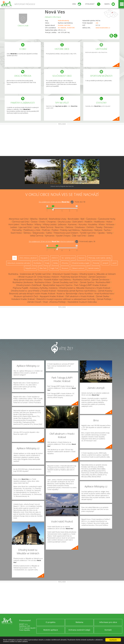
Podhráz (46, 230)
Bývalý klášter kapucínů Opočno (58, 285)
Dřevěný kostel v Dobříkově (29, 285)
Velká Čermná (37, 236)
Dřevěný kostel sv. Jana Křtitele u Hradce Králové (33, 291)
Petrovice (108, 227)
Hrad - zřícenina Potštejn (54, 302)
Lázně (114, 263)
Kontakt (108, 630)
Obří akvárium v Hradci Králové (80, 296)
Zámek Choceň (34, 302)
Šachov (107, 230)
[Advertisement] (62, 140)
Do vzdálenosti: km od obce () (51, 241)
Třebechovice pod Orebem (66, 233)
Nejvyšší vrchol (31, 268)
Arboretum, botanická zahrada (19, 263)
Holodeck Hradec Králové (23, 299)
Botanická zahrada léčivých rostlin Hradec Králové (32, 294)
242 (97, 23)
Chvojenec (51, 222)
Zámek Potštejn (104, 299)
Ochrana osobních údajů (79, 630)
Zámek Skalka (102, 296)
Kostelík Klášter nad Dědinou (58, 280)
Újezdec (101, 233)
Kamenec (73, 224)
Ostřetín (90, 227)
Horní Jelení (14, 224)
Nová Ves (55, 12)
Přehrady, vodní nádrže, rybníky (100, 258)
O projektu (51, 622)
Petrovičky (17, 230)
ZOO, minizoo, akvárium (28, 258)
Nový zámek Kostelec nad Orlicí (28, 280)
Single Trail (54, 268)
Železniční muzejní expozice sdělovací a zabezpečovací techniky (66, 299)
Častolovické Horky (107, 219)
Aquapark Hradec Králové (52, 296)
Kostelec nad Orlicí (64, 25)
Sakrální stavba (93, 268)
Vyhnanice (50, 236)
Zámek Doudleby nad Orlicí (65, 282)
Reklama (79, 622)
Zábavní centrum (78, 268)
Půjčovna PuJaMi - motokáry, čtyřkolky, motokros (35, 288)
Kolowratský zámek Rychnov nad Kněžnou (77, 291)
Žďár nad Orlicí (79, 236)
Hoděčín (88, 222)
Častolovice (91, 219)
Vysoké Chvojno (63, 236)
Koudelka (93, 224)
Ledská (13, 227)
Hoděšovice (99, 222)
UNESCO (55, 258)
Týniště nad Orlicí (88, 233)
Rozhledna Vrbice (43, 282)
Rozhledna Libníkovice (23, 282)
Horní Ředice (27, 224)
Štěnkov (27, 233)
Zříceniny (65, 263)
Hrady (47, 263)
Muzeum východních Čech (26, 296)
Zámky (55, 263)
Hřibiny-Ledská (50, 224)
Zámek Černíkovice (100, 280)
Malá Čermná (47, 227)
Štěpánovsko (38, 233)
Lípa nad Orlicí (25, 227)
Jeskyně (106, 263)
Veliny (109, 233)
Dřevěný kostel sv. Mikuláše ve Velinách (98, 274)
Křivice (102, 224)
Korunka (83, 224)
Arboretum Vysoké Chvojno (65, 274)
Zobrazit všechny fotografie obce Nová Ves (62, 186)
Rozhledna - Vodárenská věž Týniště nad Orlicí (30, 274)
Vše (15, 258)
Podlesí (55, 230)
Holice (109, 222)
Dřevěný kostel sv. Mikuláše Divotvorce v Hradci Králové (85, 288)
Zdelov (91, 236)
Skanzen (81, 258)
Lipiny (36, 227)
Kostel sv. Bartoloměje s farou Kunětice (75, 294)
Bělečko (34, 219)
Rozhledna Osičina (81, 280)
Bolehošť (43, 219)
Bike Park (43, 268)
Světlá (49, 233)
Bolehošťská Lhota (58, 219)
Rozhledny (37, 263)
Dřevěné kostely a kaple (81, 263)
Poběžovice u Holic (32, 230)
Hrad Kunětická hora (104, 294)
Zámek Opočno (87, 282)
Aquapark (44, 258)
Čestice (34, 222)
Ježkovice (62, 224)
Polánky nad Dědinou (70, 230)
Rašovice (98, 230)
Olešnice (69, 227)
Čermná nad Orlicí (21, 222)
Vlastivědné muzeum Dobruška (82, 302)
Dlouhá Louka (64, 222)
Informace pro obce (108, 622)
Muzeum (65, 268)
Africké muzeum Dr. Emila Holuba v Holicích (39, 277)
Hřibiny (38, 224)
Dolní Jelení (78, 222)
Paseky (99, 227)
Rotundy (96, 263)
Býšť (82, 219)
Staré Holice (16, 233)
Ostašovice (80, 227)
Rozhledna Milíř (103, 282)
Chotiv (42, 222)
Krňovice (110, 224)
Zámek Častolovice (97, 277)
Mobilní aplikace (51, 630)
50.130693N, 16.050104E (66, 28)
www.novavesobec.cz (103, 28)
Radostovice (87, 230)
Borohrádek (73, 219)
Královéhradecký (63, 21)
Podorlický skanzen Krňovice (74, 277)
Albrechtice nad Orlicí (19, 219)
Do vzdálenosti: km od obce (54, 202)
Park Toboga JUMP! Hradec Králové (90, 285)
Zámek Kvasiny (105, 291)
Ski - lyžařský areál (68, 258)
